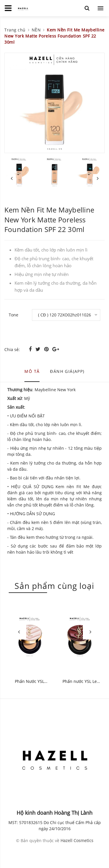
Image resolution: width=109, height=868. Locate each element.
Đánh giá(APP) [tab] (67, 371)
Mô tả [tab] (32, 371)
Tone (14, 315)
